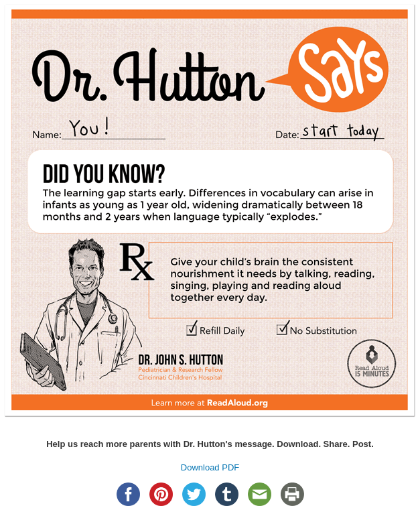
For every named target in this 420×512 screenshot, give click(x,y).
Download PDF (210, 467)
